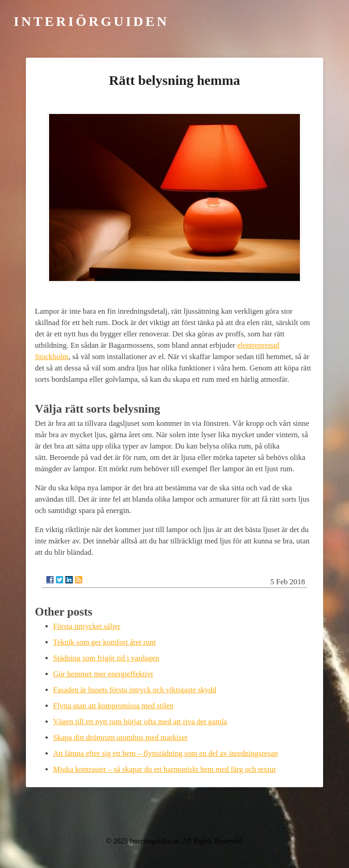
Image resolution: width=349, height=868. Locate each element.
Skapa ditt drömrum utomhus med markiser (120, 737)
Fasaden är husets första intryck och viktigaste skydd (135, 690)
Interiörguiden (91, 21)
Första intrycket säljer (87, 626)
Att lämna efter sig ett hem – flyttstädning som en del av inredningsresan (166, 753)
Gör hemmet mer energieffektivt (103, 674)
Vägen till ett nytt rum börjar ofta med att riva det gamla (140, 722)
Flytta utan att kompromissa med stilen (113, 706)
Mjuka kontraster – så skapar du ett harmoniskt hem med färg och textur (165, 769)
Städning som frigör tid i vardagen (106, 658)
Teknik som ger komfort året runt (105, 642)
